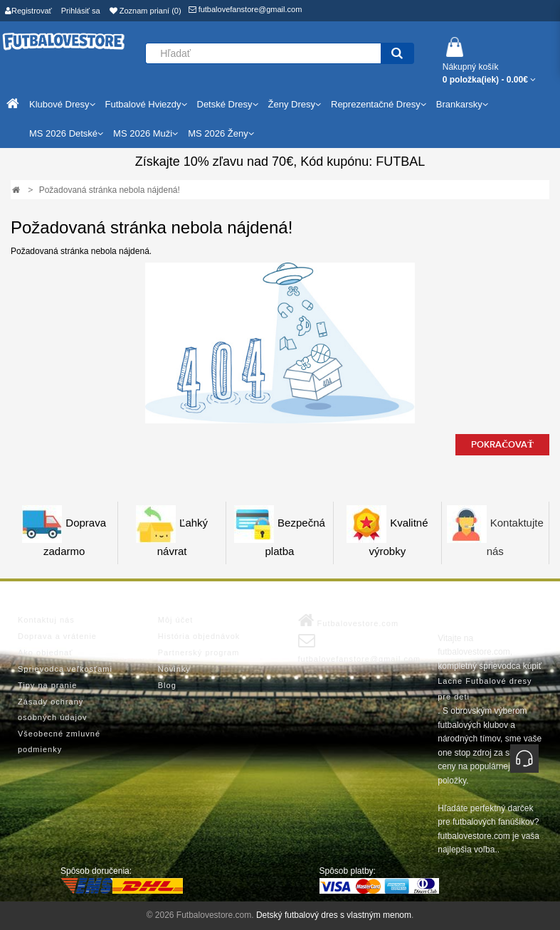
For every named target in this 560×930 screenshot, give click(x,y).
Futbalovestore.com (349, 620)
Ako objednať (45, 652)
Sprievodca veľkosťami (65, 669)
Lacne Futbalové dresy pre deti (485, 689)
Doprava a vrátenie (57, 636)
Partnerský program (199, 652)
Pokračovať (502, 445)
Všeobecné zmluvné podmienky (59, 741)
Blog (167, 685)
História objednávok (199, 636)
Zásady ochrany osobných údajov (53, 709)
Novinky (174, 669)
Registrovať (28, 11)
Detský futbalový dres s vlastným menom (334, 915)
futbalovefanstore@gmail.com (245, 9)
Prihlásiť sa (81, 11)
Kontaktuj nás (46, 620)
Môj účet (176, 620)
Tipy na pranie (47, 685)
